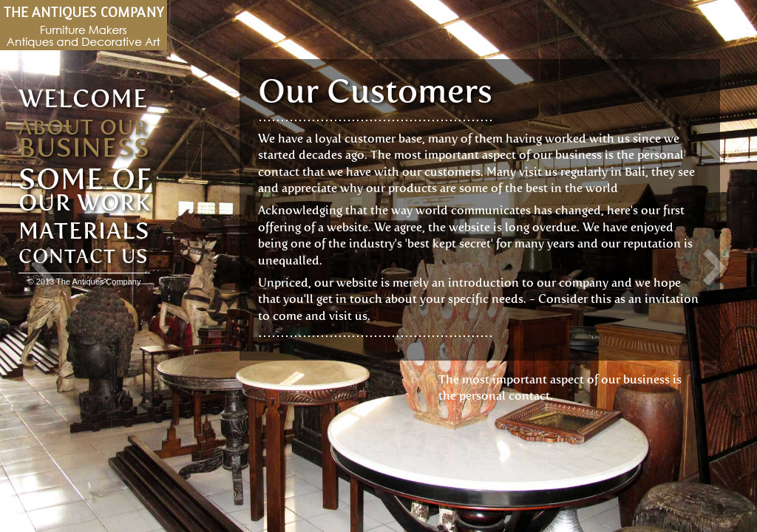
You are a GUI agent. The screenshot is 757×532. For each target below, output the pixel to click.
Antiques (84, 25)
